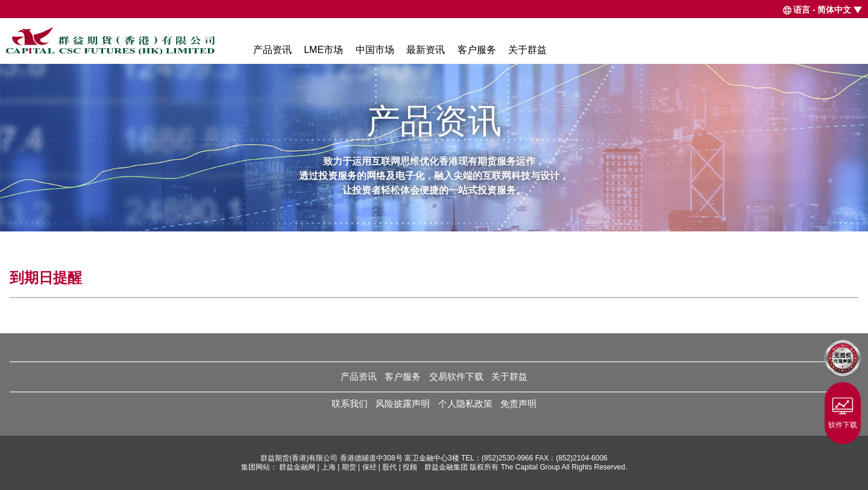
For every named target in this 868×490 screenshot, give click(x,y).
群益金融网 (297, 467)
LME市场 (323, 50)
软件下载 (843, 410)
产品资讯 (272, 50)
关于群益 (527, 50)
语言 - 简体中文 (822, 10)
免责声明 (518, 404)
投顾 (410, 467)
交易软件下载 (456, 376)
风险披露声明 (403, 404)
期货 (349, 467)
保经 (370, 467)
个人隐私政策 (465, 404)
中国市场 (375, 50)
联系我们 (350, 404)
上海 (329, 467)
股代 (389, 467)
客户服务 (477, 50)
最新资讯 (426, 50)
